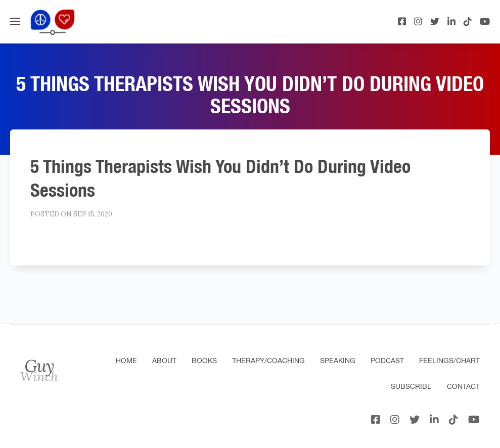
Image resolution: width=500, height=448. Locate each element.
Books (204, 361)
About (164, 361)
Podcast (387, 361)
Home (126, 361)
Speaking (338, 361)
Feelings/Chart (449, 361)
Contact (463, 386)
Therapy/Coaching (268, 361)
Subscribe (411, 386)
